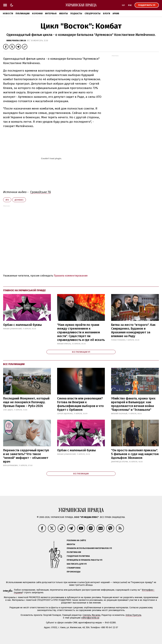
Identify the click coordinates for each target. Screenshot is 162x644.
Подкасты (76, 14)
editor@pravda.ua (90, 618)
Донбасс (19, 200)
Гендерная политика (78, 556)
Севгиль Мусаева (91, 615)
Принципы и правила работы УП (85, 560)
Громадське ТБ (40, 192)
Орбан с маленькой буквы (22, 325)
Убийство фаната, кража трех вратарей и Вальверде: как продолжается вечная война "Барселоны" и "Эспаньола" (133, 404)
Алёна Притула (133, 615)
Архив (116, 14)
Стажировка (74, 568)
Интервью (51, 14)
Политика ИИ (74, 552)
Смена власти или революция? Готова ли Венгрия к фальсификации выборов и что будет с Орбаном (80, 404)
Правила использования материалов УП (89, 548)
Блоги (107, 14)
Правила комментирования (71, 276)
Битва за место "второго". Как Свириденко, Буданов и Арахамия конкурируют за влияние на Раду (133, 330)
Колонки (37, 14)
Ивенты (63, 14)
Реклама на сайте (76, 540)
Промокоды (74, 572)
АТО (7, 200)
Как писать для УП (77, 564)
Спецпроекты (93, 14)
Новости (8, 14)
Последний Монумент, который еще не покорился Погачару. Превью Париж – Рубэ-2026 (26, 402)
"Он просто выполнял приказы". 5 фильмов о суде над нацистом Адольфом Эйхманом (135, 454)
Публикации (23, 14)
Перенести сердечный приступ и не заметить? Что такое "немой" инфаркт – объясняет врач (26, 456)
